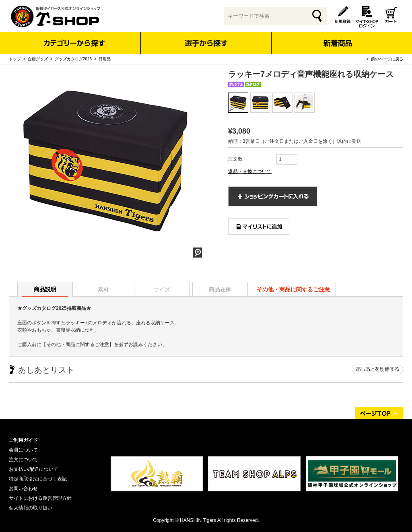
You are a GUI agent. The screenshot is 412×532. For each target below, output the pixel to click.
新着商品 (337, 38)
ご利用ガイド (23, 440)
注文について (23, 460)
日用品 (105, 59)
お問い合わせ (23, 489)
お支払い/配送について (34, 469)
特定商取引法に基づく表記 (38, 479)
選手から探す (206, 43)
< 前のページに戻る (385, 59)
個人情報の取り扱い (31, 508)
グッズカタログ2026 (73, 59)
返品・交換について (250, 171)
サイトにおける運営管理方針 (40, 498)
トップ (15, 59)
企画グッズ (38, 59)
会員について (23, 450)
